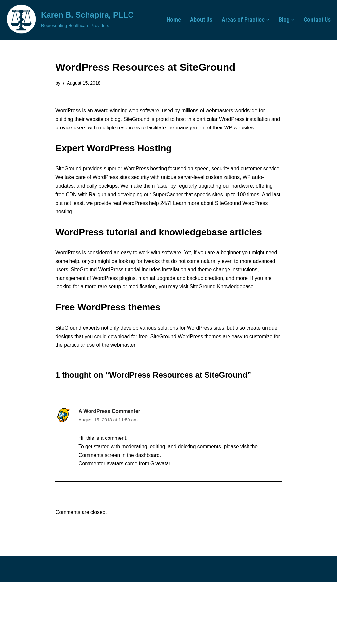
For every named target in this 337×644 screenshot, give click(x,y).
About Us (197, 20)
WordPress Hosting (129, 150)
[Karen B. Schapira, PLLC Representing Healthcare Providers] (69, 19)
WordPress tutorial (145, 275)
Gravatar (162, 482)
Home (168, 20)
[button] (266, 20)
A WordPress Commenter (110, 427)
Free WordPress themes (108, 322)
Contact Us (317, 20)
